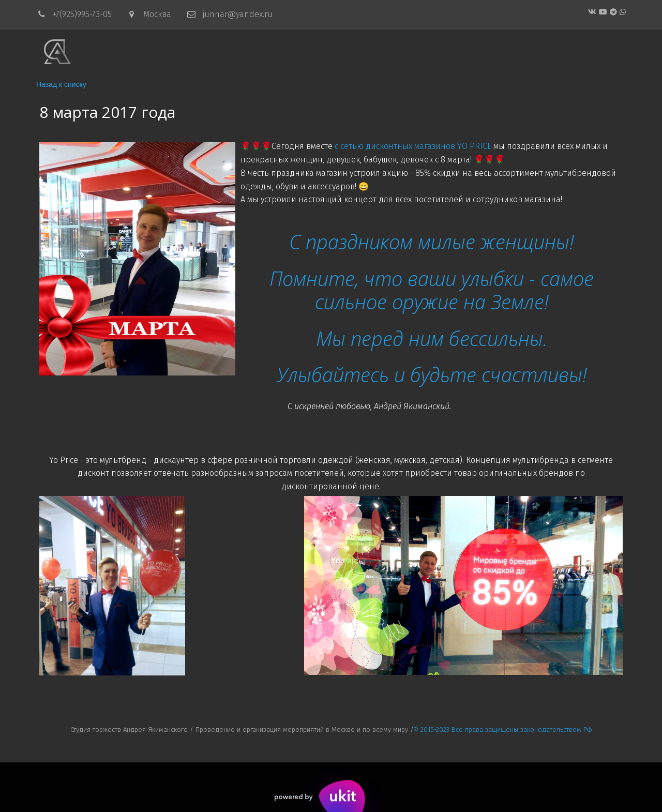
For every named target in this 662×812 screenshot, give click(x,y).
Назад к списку (61, 84)
